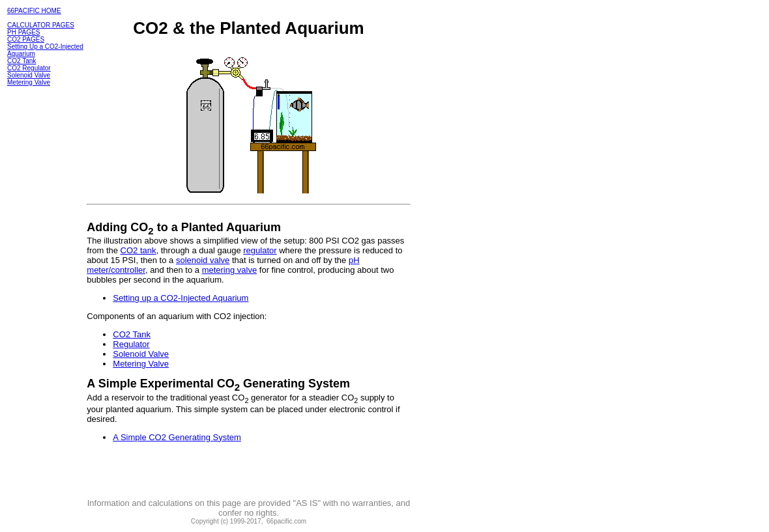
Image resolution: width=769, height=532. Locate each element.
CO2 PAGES (26, 39)
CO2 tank (138, 250)
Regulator (131, 344)
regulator (260, 250)
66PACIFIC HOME (34, 11)
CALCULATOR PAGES (41, 25)
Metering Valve (29, 82)
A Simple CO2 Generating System (177, 437)
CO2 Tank (22, 61)
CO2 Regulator (29, 68)
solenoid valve (203, 260)
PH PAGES (23, 32)
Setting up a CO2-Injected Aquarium (181, 298)
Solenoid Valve (29, 75)
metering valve (230, 270)
